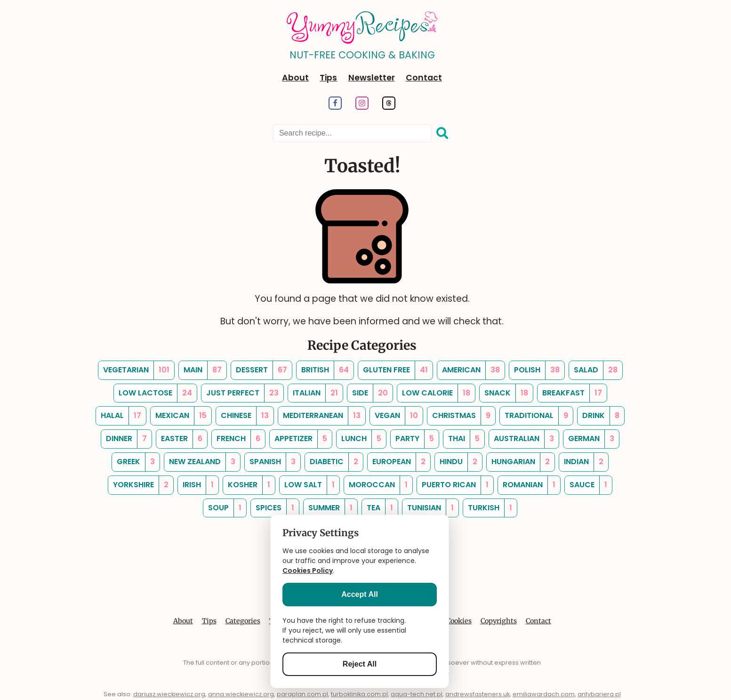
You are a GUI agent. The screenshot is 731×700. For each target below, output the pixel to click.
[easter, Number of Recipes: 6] (182, 439)
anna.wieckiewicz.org (241, 694)
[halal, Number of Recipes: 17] (121, 416)
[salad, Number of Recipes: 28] (596, 370)
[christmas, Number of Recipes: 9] (461, 416)
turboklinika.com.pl (359, 694)
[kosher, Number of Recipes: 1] (249, 485)
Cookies (459, 621)
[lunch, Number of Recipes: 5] (361, 439)
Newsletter (372, 78)
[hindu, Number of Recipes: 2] (458, 462)
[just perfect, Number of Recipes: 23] (242, 393)
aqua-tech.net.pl (417, 694)
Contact (424, 78)
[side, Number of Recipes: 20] (370, 393)
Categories (243, 621)
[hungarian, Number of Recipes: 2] (521, 462)
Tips (328, 78)
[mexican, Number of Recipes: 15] (181, 416)
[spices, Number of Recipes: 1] (275, 508)
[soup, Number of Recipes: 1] (225, 508)
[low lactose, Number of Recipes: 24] (155, 393)
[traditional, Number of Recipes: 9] (536, 416)
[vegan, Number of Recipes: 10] (396, 416)
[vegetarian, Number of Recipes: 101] (136, 370)
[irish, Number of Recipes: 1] (198, 485)
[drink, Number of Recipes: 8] (601, 416)
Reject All (360, 664)
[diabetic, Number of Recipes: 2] (334, 462)
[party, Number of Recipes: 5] (415, 439)
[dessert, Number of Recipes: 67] (261, 370)
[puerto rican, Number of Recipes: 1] (455, 485)
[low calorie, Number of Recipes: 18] (436, 393)
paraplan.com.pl (302, 694)
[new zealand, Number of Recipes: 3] (202, 462)
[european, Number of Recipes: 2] (399, 462)
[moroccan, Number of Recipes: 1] (378, 485)
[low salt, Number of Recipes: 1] (309, 485)
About (295, 78)
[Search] (442, 134)
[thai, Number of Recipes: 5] (464, 439)
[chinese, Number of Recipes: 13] (245, 416)
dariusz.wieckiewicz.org (169, 694)
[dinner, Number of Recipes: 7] (126, 439)
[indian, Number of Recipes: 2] (584, 462)
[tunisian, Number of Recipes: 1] (430, 508)
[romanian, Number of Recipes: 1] (529, 485)
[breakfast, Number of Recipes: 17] (572, 393)
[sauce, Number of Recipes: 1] (588, 485)
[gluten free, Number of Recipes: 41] (395, 370)
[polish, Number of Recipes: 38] (537, 370)
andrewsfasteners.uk (478, 694)
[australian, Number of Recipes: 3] (524, 439)
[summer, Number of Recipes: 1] (330, 508)
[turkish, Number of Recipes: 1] (490, 508)
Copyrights (499, 621)
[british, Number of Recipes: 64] (325, 370)
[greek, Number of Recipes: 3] (136, 462)
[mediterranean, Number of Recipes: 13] (322, 416)
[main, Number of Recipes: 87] (203, 370)
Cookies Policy (308, 571)
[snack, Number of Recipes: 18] (506, 393)
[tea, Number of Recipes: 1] (380, 508)
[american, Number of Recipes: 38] (471, 370)
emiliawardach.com (544, 694)
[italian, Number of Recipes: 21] (315, 393)
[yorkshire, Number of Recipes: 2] (141, 485)
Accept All (360, 594)
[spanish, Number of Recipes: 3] (273, 462)
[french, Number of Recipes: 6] (238, 439)
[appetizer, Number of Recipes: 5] (301, 439)
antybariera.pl (599, 694)
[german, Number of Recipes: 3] (591, 439)
